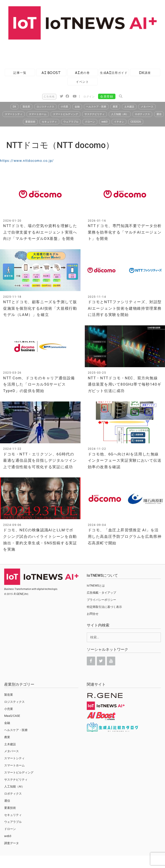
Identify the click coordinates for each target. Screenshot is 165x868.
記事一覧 (20, 73)
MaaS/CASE (12, 716)
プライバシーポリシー (101, 600)
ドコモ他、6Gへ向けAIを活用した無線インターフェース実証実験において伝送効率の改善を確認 (125, 460)
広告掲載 (49, 97)
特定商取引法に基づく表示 (104, 607)
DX (14, 107)
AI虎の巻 (82, 73)
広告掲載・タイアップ (101, 593)
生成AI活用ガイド (114, 73)
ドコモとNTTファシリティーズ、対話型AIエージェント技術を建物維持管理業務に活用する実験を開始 (125, 308)
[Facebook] (91, 661)
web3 (104, 122)
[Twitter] (101, 661)
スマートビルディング (65, 114)
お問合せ (93, 614)
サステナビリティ (95, 114)
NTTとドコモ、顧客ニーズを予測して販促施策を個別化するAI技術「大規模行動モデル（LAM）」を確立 (40, 308)
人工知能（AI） (120, 114)
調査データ (12, 843)
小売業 (64, 107)
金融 (77, 107)
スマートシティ (14, 114)
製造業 (26, 107)
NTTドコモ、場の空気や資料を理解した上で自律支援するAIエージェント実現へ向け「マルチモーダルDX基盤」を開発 (40, 232)
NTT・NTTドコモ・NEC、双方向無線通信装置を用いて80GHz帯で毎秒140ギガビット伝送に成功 (125, 384)
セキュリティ (49, 122)
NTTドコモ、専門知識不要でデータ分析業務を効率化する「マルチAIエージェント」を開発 (125, 232)
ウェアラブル (71, 122)
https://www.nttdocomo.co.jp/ (27, 161)
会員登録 (107, 96)
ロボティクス (142, 114)
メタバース (147, 107)
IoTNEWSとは (96, 585)
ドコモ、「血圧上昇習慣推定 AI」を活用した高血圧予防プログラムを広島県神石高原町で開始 (125, 536)
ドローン (90, 122)
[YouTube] (111, 661)
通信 (159, 114)
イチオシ (119, 122)
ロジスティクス (45, 107)
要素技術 (30, 122)
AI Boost (51, 73)
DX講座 (145, 73)
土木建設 (129, 107)
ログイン (89, 97)
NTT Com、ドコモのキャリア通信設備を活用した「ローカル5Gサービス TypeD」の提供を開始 (39, 384)
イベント (82, 82)
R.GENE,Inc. (21, 594)
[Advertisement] (76, 53)
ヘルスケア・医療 (96, 107)
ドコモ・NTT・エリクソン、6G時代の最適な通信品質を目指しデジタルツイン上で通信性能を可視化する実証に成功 (40, 460)
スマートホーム (38, 114)
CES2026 (136, 122)
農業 (115, 107)
